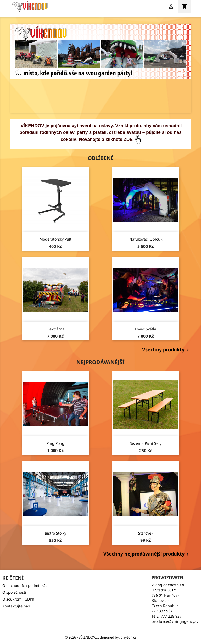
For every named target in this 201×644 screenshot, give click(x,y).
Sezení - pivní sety (146, 443)
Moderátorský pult (55, 239)
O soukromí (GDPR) (19, 599)
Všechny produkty (166, 350)
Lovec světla (146, 329)
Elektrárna (55, 329)
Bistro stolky (55, 533)
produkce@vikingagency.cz (175, 621)
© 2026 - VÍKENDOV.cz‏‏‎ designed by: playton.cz (101, 637)
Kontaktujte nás (16, 606)
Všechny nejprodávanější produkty (147, 554)
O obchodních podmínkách (26, 585)
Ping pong (55, 443)
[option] (100, 68)
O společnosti (14, 592)
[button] (24, 68)
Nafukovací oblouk (146, 239)
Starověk (146, 533)
